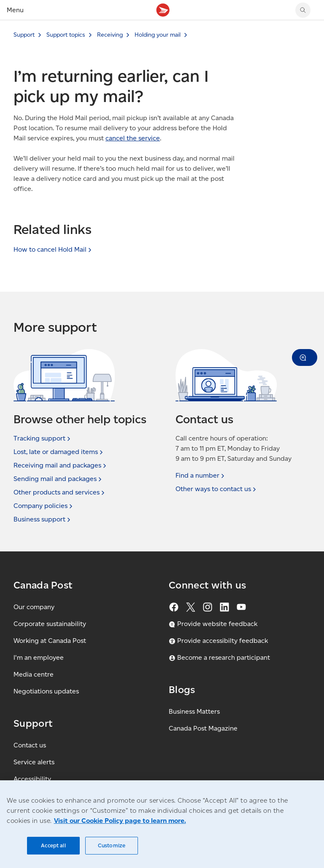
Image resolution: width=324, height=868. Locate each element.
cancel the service (133, 138)
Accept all (53, 845)
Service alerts (34, 762)
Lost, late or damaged (59, 452)
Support (24, 35)
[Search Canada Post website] (303, 10)
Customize (112, 845)
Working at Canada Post (50, 641)
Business (43, 519)
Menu (15, 10)
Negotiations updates (46, 691)
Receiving (110, 35)
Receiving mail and (61, 465)
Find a (201, 476)
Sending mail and (58, 479)
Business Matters (194, 711)
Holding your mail (158, 35)
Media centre (34, 674)
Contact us (30, 745)
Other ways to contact (217, 489)
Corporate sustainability (50, 624)
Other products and (60, 492)
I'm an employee (39, 657)
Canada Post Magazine (203, 728)
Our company (34, 607)
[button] (305, 357)
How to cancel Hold (53, 249)
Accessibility (32, 779)
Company (44, 506)
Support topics (66, 35)
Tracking (43, 438)
